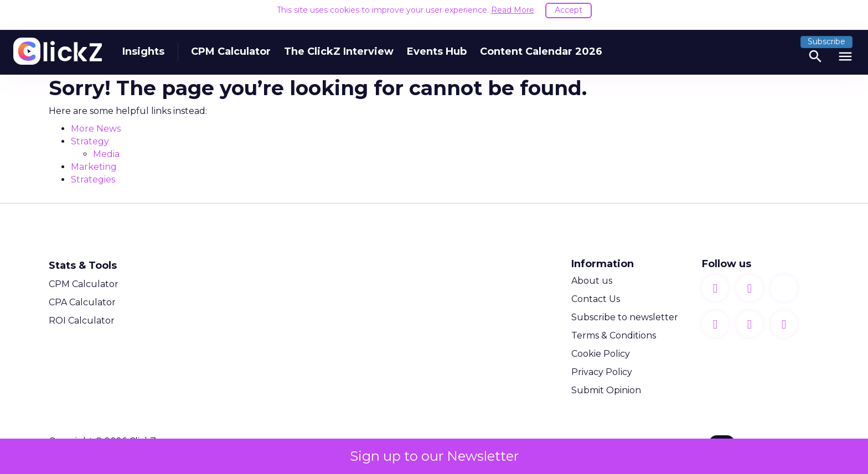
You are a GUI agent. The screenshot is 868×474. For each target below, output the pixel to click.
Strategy (90, 140)
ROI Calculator (82, 319)
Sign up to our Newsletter (434, 456)
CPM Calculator (231, 43)
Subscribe (826, 33)
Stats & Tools (83, 264)
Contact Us (596, 298)
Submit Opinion (606, 389)
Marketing (94, 166)
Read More (513, 10)
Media (106, 153)
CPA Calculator (82, 301)
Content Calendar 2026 (541, 43)
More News (96, 127)
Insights (143, 43)
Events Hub (437, 43)
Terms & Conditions (614, 334)
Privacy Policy (602, 371)
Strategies (93, 178)
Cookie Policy (601, 353)
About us (592, 280)
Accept (569, 10)
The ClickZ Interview (339, 43)
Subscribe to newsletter (625, 316)
